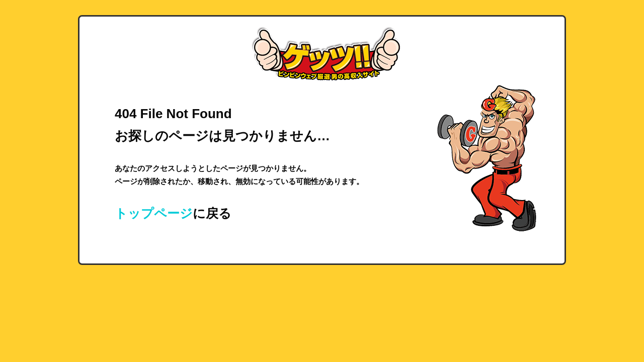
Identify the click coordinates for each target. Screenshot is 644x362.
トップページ (154, 213)
